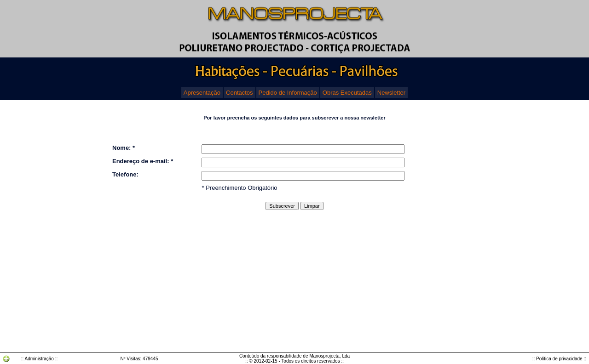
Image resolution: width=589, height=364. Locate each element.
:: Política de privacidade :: (559, 359)
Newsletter (391, 93)
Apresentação (202, 93)
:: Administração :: (39, 359)
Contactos (240, 93)
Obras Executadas (347, 93)
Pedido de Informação (288, 93)
